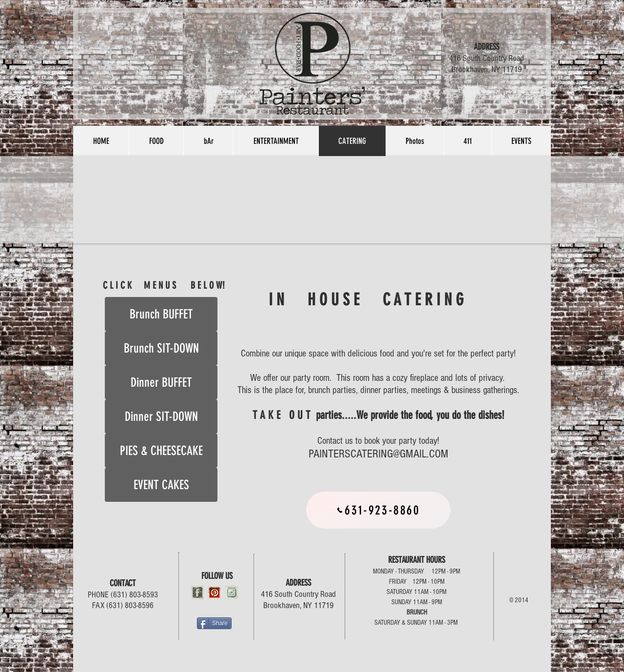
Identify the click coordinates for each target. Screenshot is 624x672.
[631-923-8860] (378, 510)
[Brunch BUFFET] (161, 314)
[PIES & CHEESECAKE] (161, 451)
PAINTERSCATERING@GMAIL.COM (379, 454)
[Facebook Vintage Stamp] (197, 593)
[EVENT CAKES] (161, 485)
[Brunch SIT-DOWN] (161, 348)
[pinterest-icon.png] (214, 593)
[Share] (214, 623)
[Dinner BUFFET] (161, 382)
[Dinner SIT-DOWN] (161, 416)
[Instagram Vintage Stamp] (232, 593)
